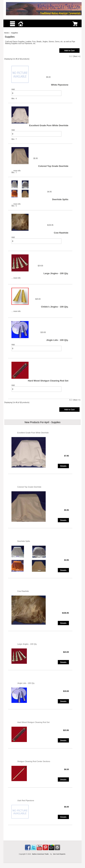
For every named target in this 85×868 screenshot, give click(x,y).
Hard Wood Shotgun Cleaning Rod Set (48, 381)
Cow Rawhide (61, 233)
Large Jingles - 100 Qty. (56, 273)
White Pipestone (60, 85)
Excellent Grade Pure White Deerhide (49, 125)
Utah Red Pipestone (26, 800)
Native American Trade (40, 854)
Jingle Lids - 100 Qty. (57, 340)
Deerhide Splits (60, 199)
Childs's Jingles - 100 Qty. (55, 307)
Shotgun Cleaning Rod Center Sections (34, 761)
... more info (16, 171)
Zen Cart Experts (59, 854)
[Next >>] (77, 56)
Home (6, 33)
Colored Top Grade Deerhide (53, 166)
